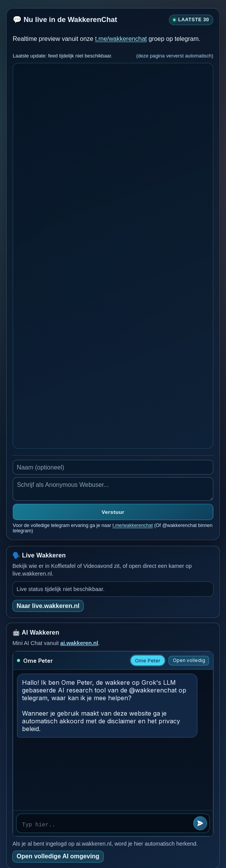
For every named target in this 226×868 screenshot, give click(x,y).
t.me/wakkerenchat (121, 39)
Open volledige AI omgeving (58, 856)
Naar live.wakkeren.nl (48, 606)
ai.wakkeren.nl (79, 643)
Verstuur (113, 512)
